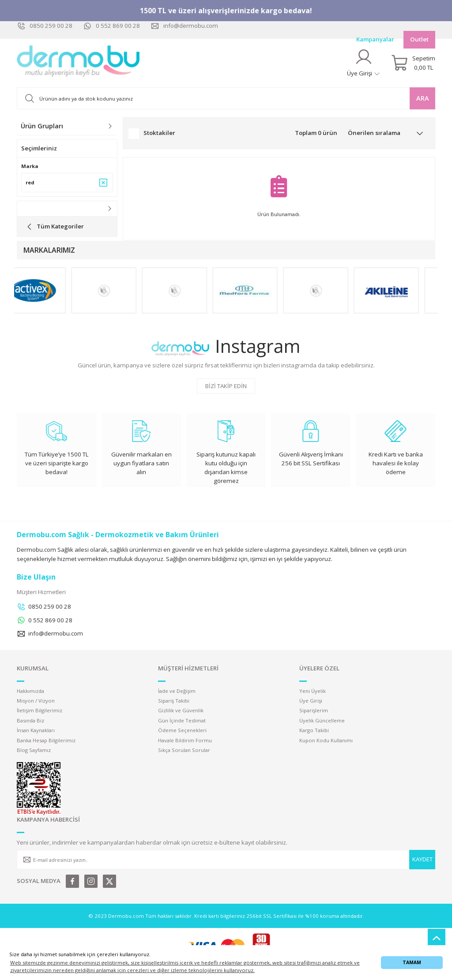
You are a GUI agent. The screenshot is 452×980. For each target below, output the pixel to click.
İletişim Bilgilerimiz (40, 710)
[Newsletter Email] (226, 860)
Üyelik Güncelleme (322, 720)
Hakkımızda (30, 691)
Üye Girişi (311, 701)
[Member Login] (364, 63)
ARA (423, 98)
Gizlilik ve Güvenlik (181, 710)
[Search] (226, 98)
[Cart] (413, 63)
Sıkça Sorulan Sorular (184, 750)
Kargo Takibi (314, 730)
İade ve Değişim (177, 691)
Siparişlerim (314, 710)
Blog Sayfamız (34, 750)
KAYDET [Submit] (422, 859)
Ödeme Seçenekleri (182, 730)
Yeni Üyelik (313, 691)
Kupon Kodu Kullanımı (326, 740)
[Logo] (79, 63)
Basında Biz (30, 720)
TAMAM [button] (412, 962)
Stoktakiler (159, 133)
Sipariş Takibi (174, 701)
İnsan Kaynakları (36, 730)
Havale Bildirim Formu (185, 740)
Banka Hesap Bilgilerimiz (46, 740)
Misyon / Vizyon (36, 701)
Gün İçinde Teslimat (182, 720)
